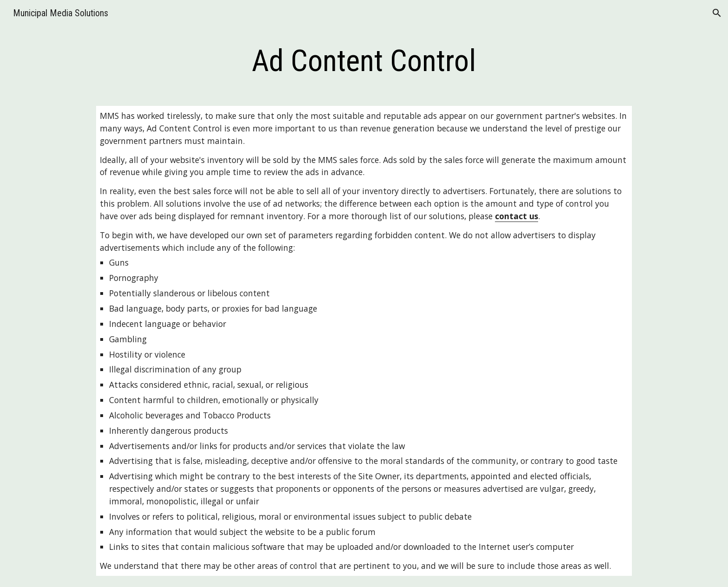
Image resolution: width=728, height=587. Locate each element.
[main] (364, 61)
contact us (517, 216)
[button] (717, 13)
